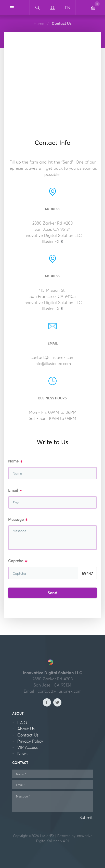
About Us (26, 729)
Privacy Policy (30, 741)
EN (68, 8)
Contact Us (28, 735)
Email (15, 491)
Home (39, 23)
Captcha (18, 561)
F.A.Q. (23, 723)
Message (18, 520)
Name (16, 461)
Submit (86, 817)
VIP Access (28, 747)
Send (52, 593)
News (22, 753)
